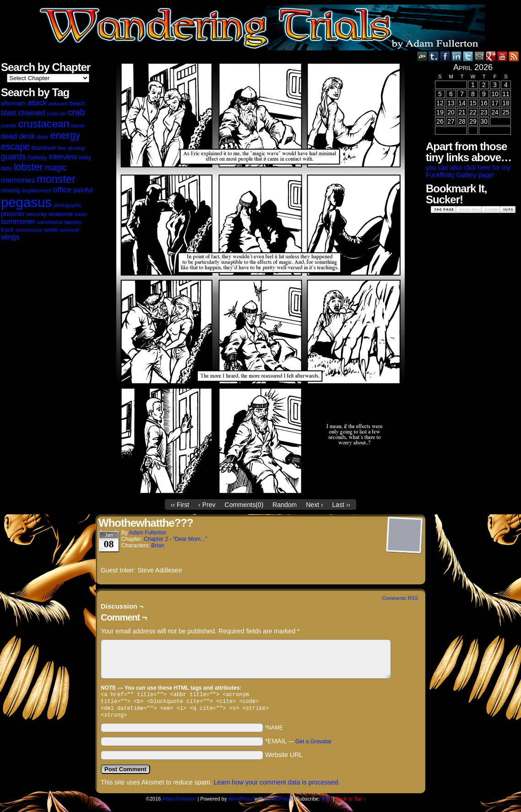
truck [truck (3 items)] (7, 230)
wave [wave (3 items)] (51, 230)
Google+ (491, 56)
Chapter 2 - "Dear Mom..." (175, 539)
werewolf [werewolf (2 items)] (69, 230)
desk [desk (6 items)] (27, 136)
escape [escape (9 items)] (15, 147)
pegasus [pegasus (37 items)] (26, 202)
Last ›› (342, 505)
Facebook (445, 56)
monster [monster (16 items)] (56, 179)
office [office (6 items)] (62, 190)
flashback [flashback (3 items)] (44, 148)
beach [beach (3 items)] (77, 104)
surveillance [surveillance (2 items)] (49, 222)
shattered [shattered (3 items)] (61, 214)
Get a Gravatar (313, 745)
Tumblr (434, 56)
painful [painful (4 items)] (83, 190)
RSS (514, 56)
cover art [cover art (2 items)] (56, 114)
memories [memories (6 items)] (18, 180)
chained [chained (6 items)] (31, 113)
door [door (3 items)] (43, 137)
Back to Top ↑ (351, 802)
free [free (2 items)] (62, 148)
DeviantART (422, 56)
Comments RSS (400, 598)
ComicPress (278, 802)
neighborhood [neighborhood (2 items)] (36, 191)
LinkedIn (457, 56)
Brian (157, 545)
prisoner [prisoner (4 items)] (13, 214)
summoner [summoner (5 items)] (18, 221)
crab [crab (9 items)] (76, 112)
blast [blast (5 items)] (8, 113)
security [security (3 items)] (37, 214)
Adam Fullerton (148, 533)
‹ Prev (207, 505)
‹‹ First (180, 505)
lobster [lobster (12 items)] (28, 167)
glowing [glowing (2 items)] (76, 148)
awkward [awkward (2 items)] (58, 104)
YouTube (502, 56)
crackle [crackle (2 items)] (9, 125)
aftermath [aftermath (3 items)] (13, 104)
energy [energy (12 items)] (65, 136)
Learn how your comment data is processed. (277, 786)
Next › (314, 505)
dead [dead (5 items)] (9, 136)
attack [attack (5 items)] (37, 103)
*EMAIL (298, 745)
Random (285, 505)
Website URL (284, 758)
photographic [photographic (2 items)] (68, 205)
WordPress (241, 802)
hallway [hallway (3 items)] (37, 158)
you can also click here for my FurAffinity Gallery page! (468, 171)
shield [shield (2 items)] (81, 214)
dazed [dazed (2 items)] (78, 125)
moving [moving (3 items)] (10, 191)
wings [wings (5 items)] (10, 237)
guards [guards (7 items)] (13, 157)
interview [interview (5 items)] (63, 157)
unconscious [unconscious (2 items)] (29, 230)
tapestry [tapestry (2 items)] (73, 222)
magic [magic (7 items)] (56, 168)
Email (480, 56)
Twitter (468, 56)
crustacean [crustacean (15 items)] (44, 124)
